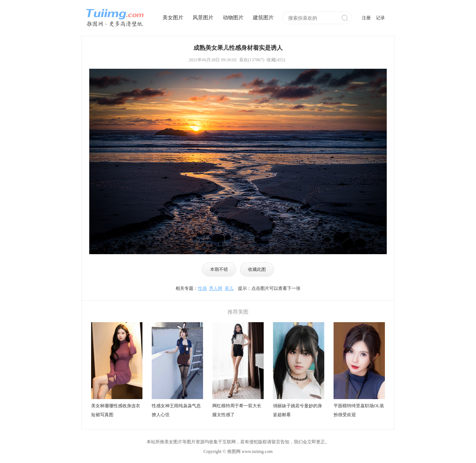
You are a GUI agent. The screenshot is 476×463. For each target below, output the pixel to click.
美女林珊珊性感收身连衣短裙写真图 (116, 410)
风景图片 (203, 18)
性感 (202, 288)
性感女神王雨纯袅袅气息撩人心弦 (176, 410)
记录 (380, 18)
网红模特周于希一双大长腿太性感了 (237, 410)
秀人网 (216, 288)
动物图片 (233, 18)
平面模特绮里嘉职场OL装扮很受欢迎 (359, 410)
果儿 (229, 288)
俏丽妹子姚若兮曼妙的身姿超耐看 (297, 410)
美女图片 (173, 18)
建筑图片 (263, 18)
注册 (366, 18)
